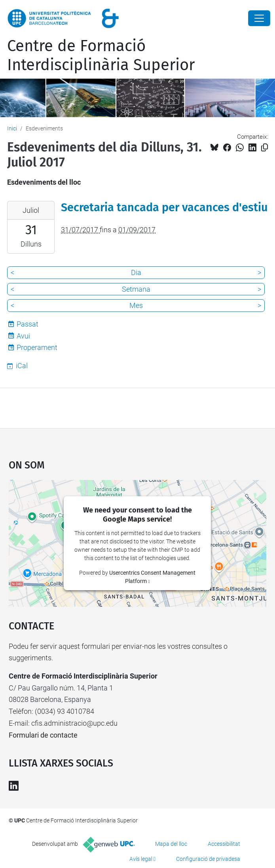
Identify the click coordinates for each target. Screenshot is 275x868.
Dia (136, 272)
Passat (27, 324)
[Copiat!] (265, 148)
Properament (37, 347)
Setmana (136, 289)
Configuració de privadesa (208, 859)
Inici (12, 128)
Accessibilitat (224, 844)
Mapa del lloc (171, 844)
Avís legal (141, 859)
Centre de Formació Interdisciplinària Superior (101, 55)
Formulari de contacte (43, 735)
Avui (23, 336)
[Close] (259, 18)
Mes (136, 305)
